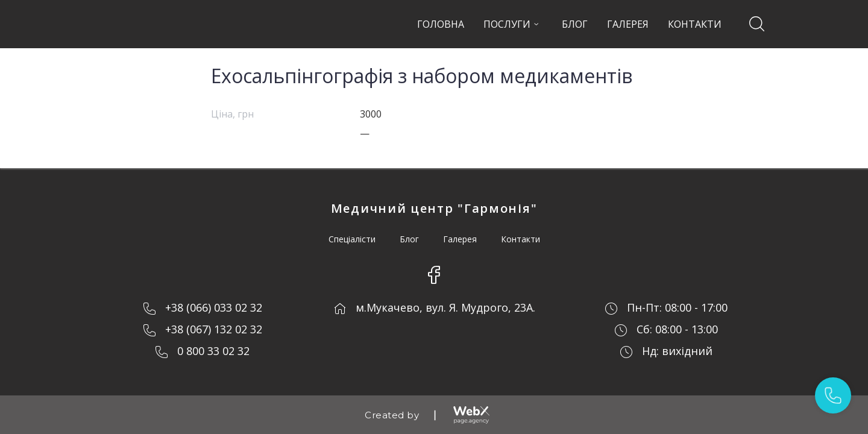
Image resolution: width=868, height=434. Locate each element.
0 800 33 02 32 (213, 351)
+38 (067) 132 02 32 (214, 329)
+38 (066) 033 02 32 (214, 307)
